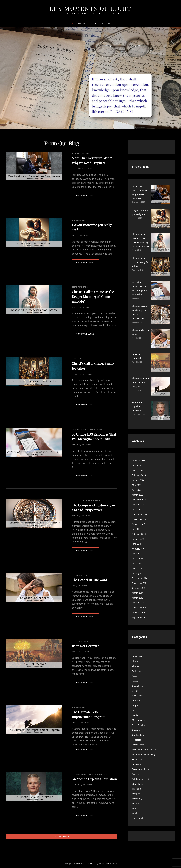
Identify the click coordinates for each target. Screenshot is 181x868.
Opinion (136, 600)
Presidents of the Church (144, 619)
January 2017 (138, 423)
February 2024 (139, 345)
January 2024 (138, 350)
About (94, 24)
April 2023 (137, 360)
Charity (75, 575)
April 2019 (137, 399)
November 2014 (140, 453)
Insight (85, 774)
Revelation (76, 153)
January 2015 (138, 443)
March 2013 (138, 468)
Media (74, 429)
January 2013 (138, 472)
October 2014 (139, 458)
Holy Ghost (76, 774)
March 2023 (138, 365)
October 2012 (139, 482)
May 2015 (137, 433)
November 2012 (140, 477)
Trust (135, 678)
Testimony (97, 500)
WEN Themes (112, 861)
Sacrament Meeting (141, 639)
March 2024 (138, 340)
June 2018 (137, 414)
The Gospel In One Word (89, 580)
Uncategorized (139, 688)
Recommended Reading (87, 429)
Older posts (63, 836)
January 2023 (138, 374)
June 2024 (137, 335)
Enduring (136, 541)
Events (135, 546)
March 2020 (138, 379)
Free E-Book (106, 24)
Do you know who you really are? (148, 198)
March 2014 (138, 463)
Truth (85, 641)
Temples (136, 664)
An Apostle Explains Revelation (94, 779)
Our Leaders (94, 774)
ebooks (136, 536)
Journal (135, 580)
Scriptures (86, 153)
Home (71, 24)
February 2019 (139, 404)
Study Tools (138, 654)
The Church (138, 673)
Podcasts (136, 610)
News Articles (138, 595)
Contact (82, 24)
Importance (138, 570)
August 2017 (138, 419)
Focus (135, 551)
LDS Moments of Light (90, 8)
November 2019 (140, 389)
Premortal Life (139, 614)
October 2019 (139, 394)
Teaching (136, 659)
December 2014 (140, 448)
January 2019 (138, 409)
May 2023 (137, 355)
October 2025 (139, 330)
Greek (85, 287)
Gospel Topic (77, 287)
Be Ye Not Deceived (86, 646)
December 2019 (140, 384)
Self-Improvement (79, 220)
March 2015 (138, 438)
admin (89, 169)
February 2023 (139, 370)
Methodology (138, 590)
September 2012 (140, 487)
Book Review (138, 526)
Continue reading (88, 196)
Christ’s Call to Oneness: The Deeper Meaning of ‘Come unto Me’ (93, 297)
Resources (101, 429)
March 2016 (138, 428)
